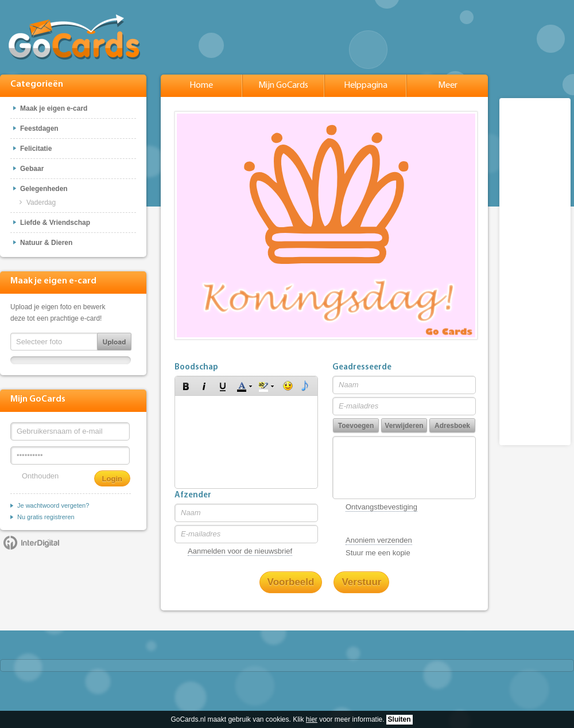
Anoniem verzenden (379, 540)
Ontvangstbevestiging (381, 507)
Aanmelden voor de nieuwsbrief (240, 551)
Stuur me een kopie (378, 553)
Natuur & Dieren (46, 243)
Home (201, 85)
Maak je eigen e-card (54, 108)
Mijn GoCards (283, 85)
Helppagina (366, 85)
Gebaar (32, 169)
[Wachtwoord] (70, 456)
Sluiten (400, 719)
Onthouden (40, 476)
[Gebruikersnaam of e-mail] (70, 431)
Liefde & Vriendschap (55, 223)
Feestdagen (39, 129)
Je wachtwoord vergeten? (53, 505)
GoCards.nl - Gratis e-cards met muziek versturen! (74, 37)
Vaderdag (41, 203)
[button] (186, 386)
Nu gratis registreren (46, 517)
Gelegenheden (44, 189)
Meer (448, 85)
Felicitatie (36, 149)
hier (312, 719)
